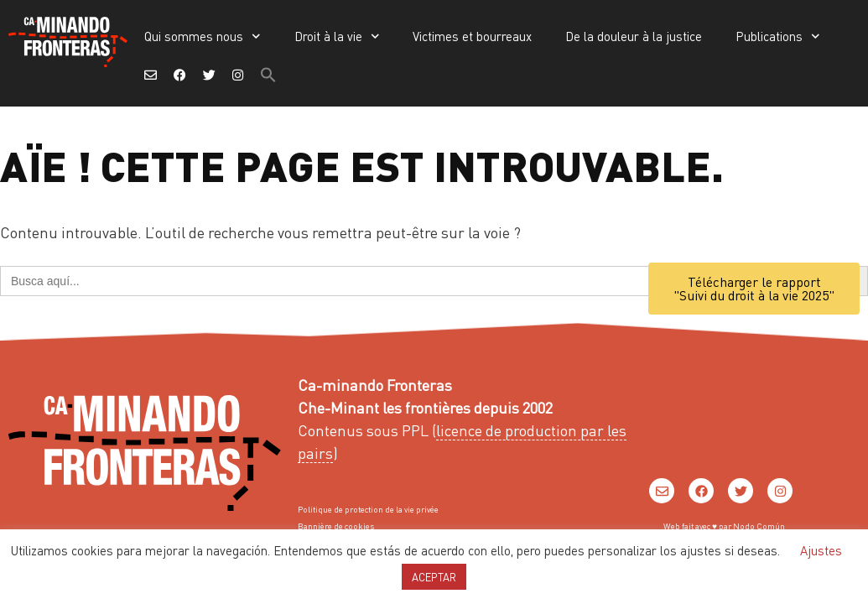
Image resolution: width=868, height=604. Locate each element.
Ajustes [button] (821, 550)
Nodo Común (759, 526)
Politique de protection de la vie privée (368, 509)
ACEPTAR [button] (434, 577)
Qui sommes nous (203, 36)
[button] (268, 75)
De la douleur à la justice (634, 36)
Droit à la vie (337, 36)
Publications (778, 36)
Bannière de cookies (336, 526)
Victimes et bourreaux (472, 36)
